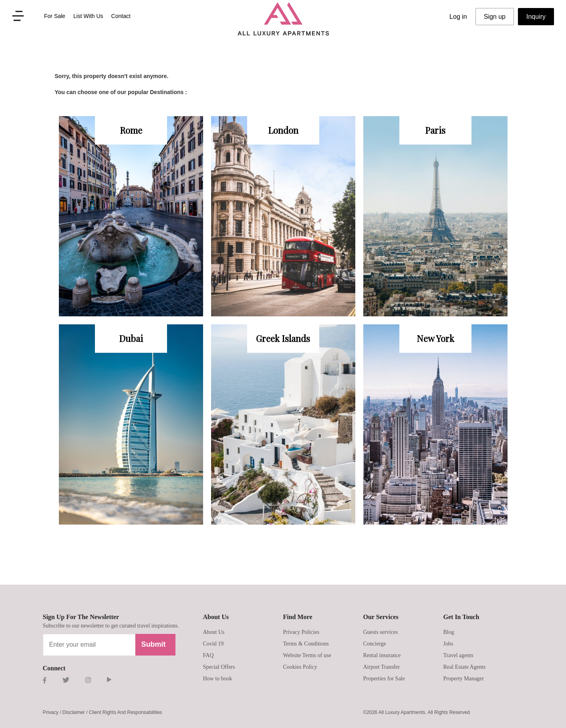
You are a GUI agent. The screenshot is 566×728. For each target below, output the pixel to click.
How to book (218, 679)
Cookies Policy (300, 667)
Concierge (375, 644)
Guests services (381, 632)
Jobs (448, 644)
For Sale (55, 16)
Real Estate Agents (465, 667)
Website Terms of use (307, 655)
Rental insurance (382, 655)
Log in (458, 17)
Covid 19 (214, 644)
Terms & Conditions (306, 644)
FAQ (208, 655)
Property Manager (464, 679)
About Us (214, 632)
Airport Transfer (382, 667)
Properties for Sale (384, 679)
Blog (449, 632)
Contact (121, 16)
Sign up (495, 17)
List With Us (88, 16)
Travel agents (458, 655)
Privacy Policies (301, 632)
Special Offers (219, 667)
